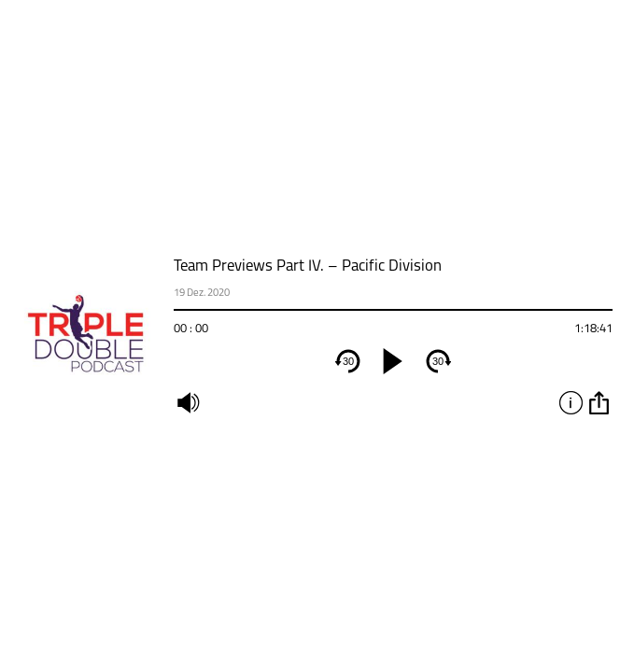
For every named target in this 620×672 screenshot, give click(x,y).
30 (348, 361)
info (571, 402)
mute (188, 402)
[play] (393, 361)
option (599, 402)
